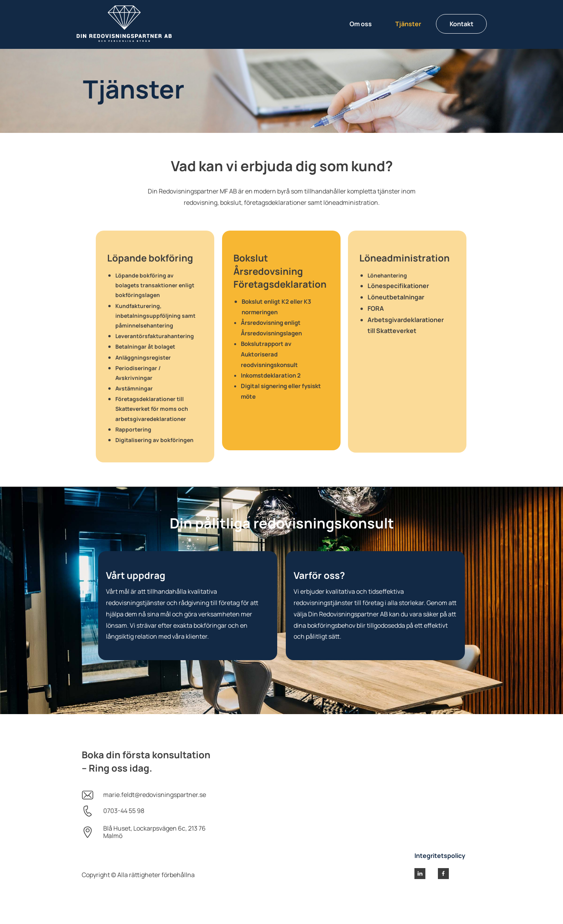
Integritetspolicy (440, 856)
